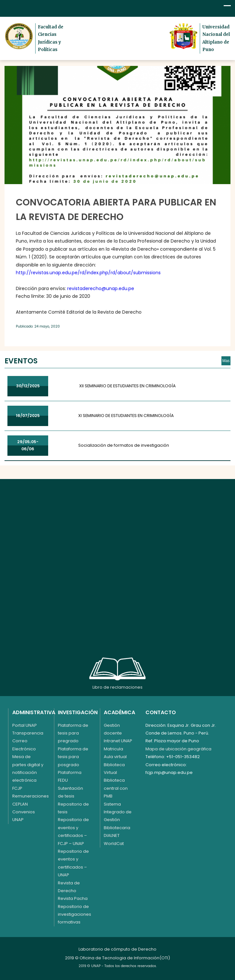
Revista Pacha (73, 898)
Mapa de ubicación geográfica (178, 749)
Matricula (113, 749)
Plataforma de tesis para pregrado (73, 733)
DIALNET (112, 835)
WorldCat (114, 844)
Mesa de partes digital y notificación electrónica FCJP (28, 772)
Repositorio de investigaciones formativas (75, 914)
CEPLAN (20, 804)
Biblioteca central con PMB (116, 788)
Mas (226, 361)
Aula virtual (115, 757)
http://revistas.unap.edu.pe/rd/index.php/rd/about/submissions (88, 273)
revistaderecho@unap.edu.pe (101, 288)
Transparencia (28, 733)
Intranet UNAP (118, 741)
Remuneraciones (31, 796)
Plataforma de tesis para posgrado (73, 757)
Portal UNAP (25, 725)
